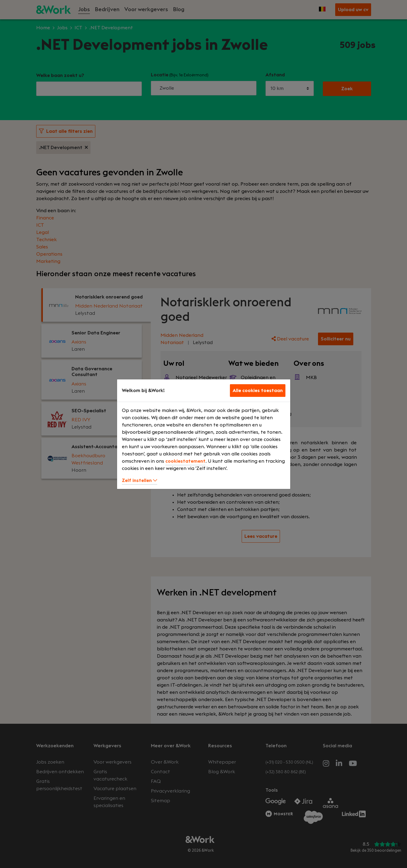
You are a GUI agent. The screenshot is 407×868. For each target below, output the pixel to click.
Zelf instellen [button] (140, 480)
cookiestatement (185, 461)
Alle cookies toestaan (258, 391)
